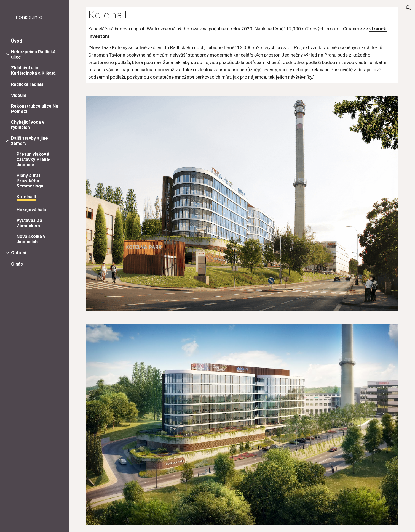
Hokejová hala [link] (31, 210)
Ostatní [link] (19, 253)
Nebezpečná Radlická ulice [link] (33, 54)
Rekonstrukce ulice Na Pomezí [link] (35, 109)
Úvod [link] (16, 41)
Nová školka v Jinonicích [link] (31, 239)
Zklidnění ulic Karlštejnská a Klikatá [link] (33, 70)
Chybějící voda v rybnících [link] (28, 125)
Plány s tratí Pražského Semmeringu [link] (30, 181)
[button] (408, 8)
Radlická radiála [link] (27, 84)
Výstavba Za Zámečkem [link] (29, 223)
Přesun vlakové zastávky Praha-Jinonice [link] (34, 159)
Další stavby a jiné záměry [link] (30, 141)
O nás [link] (17, 264)
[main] (242, 45)
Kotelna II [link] (26, 197)
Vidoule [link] (19, 95)
